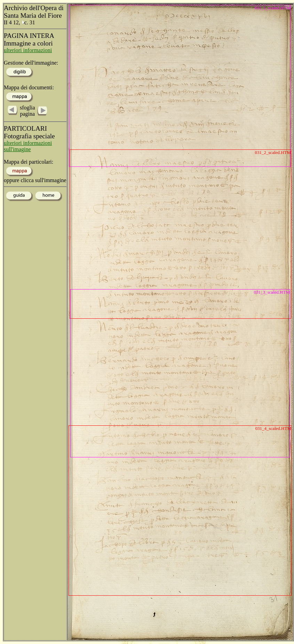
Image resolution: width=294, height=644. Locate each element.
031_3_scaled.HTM (272, 292)
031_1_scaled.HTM (272, 8)
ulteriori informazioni (28, 50)
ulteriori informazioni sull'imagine (28, 146)
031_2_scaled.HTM (273, 152)
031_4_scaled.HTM (273, 428)
